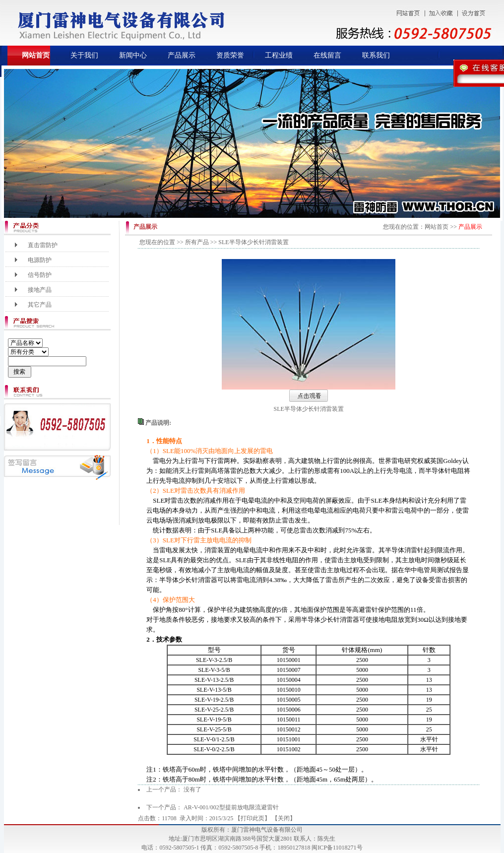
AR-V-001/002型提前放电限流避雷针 (231, 807)
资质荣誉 (230, 55)
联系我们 (376, 55)
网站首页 (36, 55)
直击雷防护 (43, 245)
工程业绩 (279, 55)
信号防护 (40, 275)
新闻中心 (133, 55)
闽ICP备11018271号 (337, 848)
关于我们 (84, 55)
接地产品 (40, 290)
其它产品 (40, 305)
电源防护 (40, 260)
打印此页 (252, 818)
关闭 (284, 818)
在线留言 (327, 55)
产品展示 (182, 55)
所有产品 (197, 242)
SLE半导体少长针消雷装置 (309, 409)
